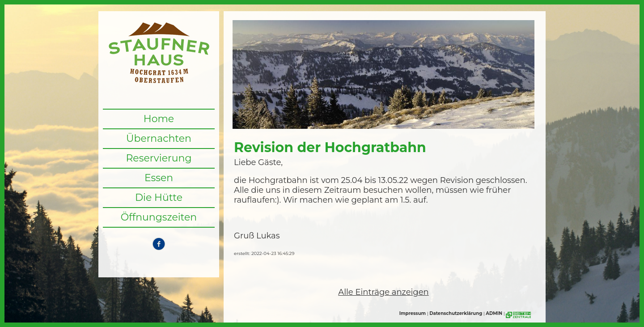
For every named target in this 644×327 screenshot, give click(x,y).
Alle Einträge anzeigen (383, 292)
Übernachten (159, 138)
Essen (159, 178)
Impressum (413, 313)
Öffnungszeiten (159, 217)
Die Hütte (159, 197)
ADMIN (494, 313)
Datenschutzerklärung (456, 313)
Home (159, 119)
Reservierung (159, 158)
